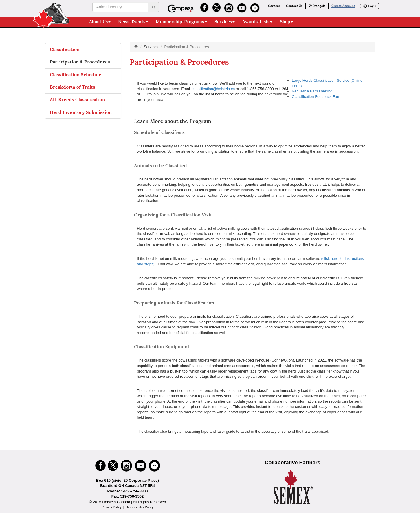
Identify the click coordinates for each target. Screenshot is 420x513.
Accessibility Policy (140, 507)
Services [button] (225, 22)
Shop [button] (286, 22)
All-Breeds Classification (77, 100)
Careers (274, 6)
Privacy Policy (112, 507)
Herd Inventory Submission (81, 112)
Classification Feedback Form (317, 97)
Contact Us (294, 6)
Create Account (343, 6)
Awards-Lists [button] (257, 22)
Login (370, 6)
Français (317, 6)
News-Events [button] (133, 22)
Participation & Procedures (80, 62)
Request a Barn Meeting (312, 91)
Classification (65, 49)
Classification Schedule (76, 75)
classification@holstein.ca (213, 89)
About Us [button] (100, 22)
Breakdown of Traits (73, 87)
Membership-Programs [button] (181, 22)
